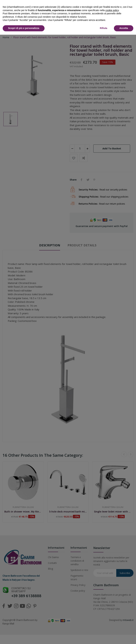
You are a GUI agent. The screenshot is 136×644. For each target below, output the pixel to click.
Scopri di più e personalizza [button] (24, 28)
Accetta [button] (124, 28)
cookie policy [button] (112, 10)
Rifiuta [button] (104, 28)
